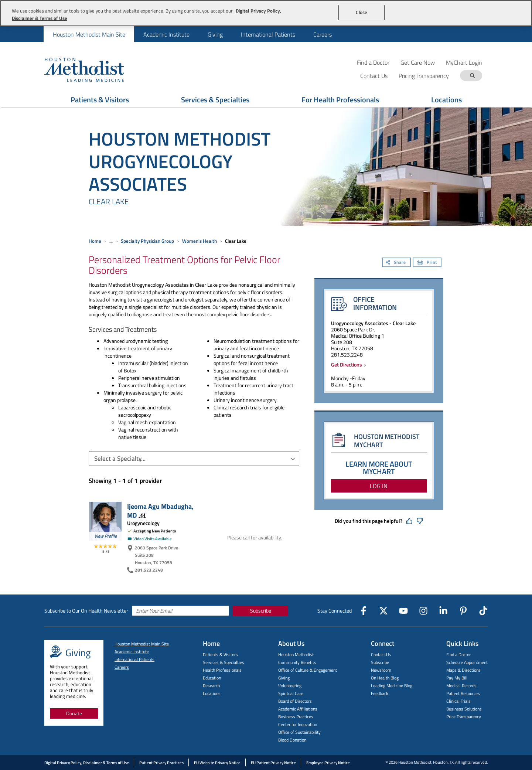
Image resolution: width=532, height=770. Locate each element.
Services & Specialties (224, 662)
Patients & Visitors (220, 655)
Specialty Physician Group (147, 241)
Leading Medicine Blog (392, 686)
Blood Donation (292, 740)
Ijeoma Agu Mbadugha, (160, 511)
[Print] (427, 263)
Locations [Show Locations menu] (446, 100)
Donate (74, 713)
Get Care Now (418, 62)
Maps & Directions (463, 670)
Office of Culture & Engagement (308, 670)
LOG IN (379, 486)
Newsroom (381, 670)
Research (211, 686)
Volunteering (290, 686)
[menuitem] (89, 34)
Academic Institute (166, 34)
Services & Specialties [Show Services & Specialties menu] (215, 100)
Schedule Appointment (467, 662)
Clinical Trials (458, 701)
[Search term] (472, 76)
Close (362, 12)
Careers (323, 34)
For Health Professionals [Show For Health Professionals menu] (340, 100)
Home (95, 241)
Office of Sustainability (299, 732)
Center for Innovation (298, 724)
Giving (215, 34)
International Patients (268, 34)
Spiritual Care (291, 693)
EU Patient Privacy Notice (273, 763)
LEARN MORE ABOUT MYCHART (379, 468)
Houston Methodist (296, 655)
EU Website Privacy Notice (217, 763)
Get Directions (348, 364)
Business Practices (296, 717)
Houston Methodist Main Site (89, 34)
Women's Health (199, 241)
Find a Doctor (373, 62)
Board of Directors (295, 701)
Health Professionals (222, 670)
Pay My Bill (457, 678)
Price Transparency (464, 717)
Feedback (380, 693)
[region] (266, 13)
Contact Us (381, 655)
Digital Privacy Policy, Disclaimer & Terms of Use (87, 763)
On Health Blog (385, 678)
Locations (212, 693)
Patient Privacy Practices (161, 763)
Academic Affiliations (298, 709)
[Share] (396, 263)
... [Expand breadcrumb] (111, 241)
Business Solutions (464, 709)
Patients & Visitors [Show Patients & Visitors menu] (100, 100)
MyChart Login (464, 62)
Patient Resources (463, 693)
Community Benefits (297, 662)
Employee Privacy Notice (328, 763)
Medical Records (461, 686)
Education (212, 678)
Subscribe (261, 611)
